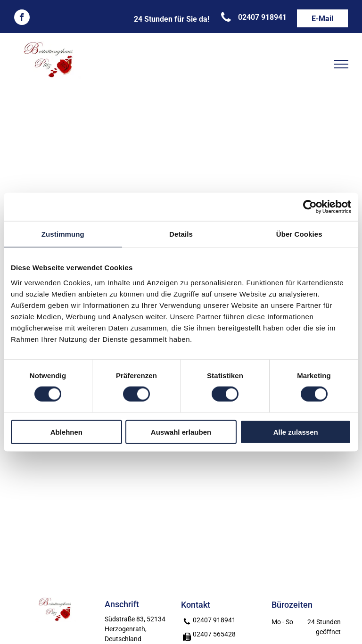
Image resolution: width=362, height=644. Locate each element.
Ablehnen (66, 432)
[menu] (341, 64)
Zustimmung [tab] (63, 234)
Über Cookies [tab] (299, 234)
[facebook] (22, 18)
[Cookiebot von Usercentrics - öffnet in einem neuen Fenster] (310, 207)
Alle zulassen (296, 432)
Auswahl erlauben (181, 432)
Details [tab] (181, 234)
